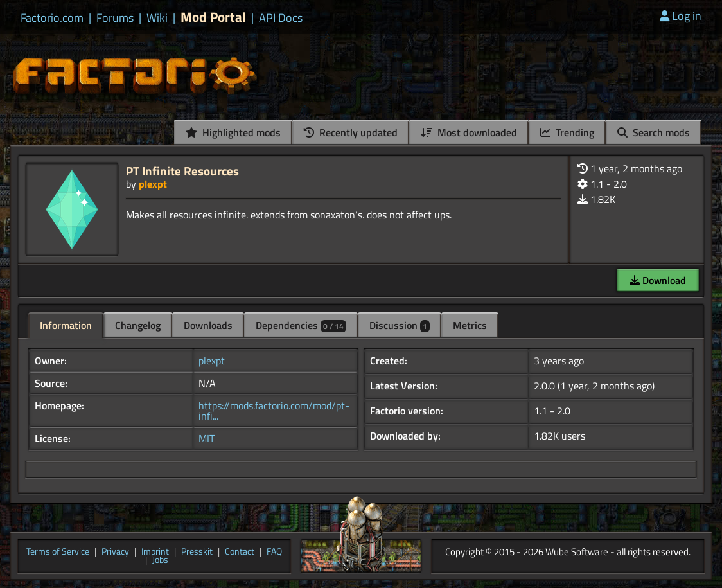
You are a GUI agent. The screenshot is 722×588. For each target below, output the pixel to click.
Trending (567, 132)
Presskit (197, 552)
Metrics (470, 325)
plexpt (153, 184)
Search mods (654, 132)
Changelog (138, 325)
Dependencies (301, 325)
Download (658, 280)
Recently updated (351, 132)
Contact (240, 552)
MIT (207, 438)
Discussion (400, 325)
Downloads (208, 325)
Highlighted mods (233, 132)
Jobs (160, 560)
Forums (115, 18)
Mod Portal (213, 17)
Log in (681, 16)
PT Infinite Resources (182, 171)
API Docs (281, 18)
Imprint (155, 552)
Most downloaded (469, 132)
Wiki (157, 18)
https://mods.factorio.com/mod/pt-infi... (274, 411)
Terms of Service (58, 552)
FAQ (274, 552)
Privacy (115, 552)
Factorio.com (52, 18)
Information (66, 325)
